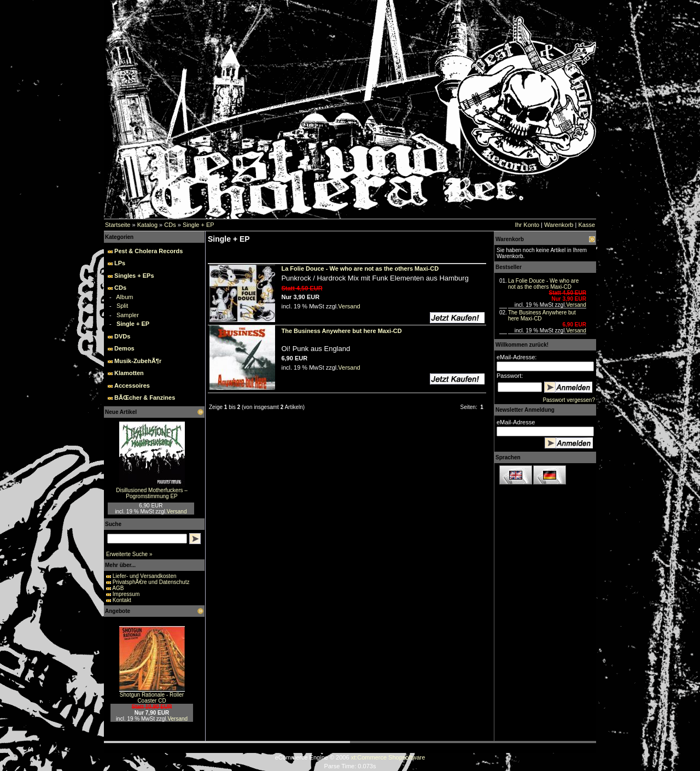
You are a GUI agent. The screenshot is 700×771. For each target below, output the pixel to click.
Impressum (126, 594)
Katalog (147, 225)
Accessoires (132, 385)
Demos (124, 348)
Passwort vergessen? (569, 400)
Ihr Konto (527, 225)
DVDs (122, 336)
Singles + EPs (134, 276)
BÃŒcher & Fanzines (145, 398)
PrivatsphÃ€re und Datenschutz (151, 582)
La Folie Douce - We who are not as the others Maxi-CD (543, 284)
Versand (177, 512)
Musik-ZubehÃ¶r (138, 361)
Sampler (128, 315)
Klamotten (129, 373)
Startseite (118, 225)
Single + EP (199, 225)
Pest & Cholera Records (148, 251)
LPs (120, 263)
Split (122, 306)
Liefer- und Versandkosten (145, 576)
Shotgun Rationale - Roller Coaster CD (152, 698)
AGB (118, 588)
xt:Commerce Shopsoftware (388, 757)
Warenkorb (559, 225)
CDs (170, 225)
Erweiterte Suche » (129, 554)
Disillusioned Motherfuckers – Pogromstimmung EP (152, 493)
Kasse (587, 225)
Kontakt (122, 600)
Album (124, 297)
